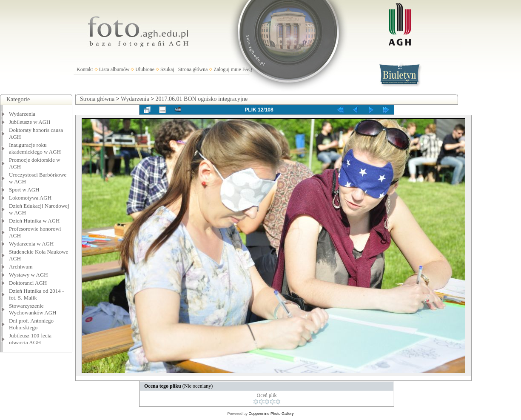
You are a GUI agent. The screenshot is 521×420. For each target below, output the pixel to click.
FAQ (247, 69)
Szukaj (167, 69)
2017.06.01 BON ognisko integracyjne (202, 99)
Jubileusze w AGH (30, 122)
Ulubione (145, 69)
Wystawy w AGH (28, 275)
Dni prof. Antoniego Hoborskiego (31, 324)
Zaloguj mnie (227, 69)
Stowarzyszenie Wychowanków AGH (33, 309)
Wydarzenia (22, 114)
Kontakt (85, 69)
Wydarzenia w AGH (31, 244)
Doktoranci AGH (28, 283)
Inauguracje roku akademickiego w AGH (35, 148)
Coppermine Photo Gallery (271, 414)
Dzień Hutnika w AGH (34, 221)
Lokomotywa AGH (30, 198)
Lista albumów (114, 69)
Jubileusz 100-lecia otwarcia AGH (30, 339)
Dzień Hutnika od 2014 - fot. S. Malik (36, 294)
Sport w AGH (24, 190)
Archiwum (21, 267)
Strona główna (193, 69)
